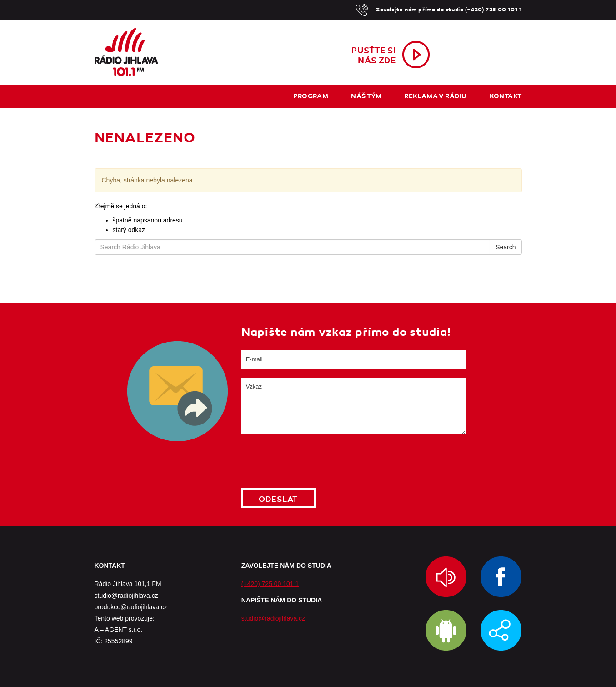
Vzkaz (353, 406)
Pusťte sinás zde (373, 56)
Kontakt (506, 96)
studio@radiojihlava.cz (273, 618)
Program (311, 96)
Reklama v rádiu (435, 96)
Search (506, 247)
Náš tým (366, 96)
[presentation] (311, 461)
